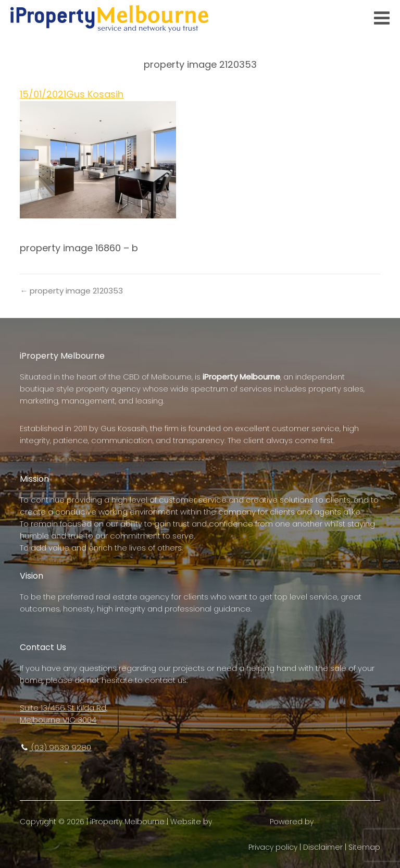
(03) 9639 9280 (55, 747)
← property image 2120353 (71, 291)
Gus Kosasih (95, 94)
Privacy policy (273, 847)
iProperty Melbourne (127, 822)
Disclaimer (323, 847)
